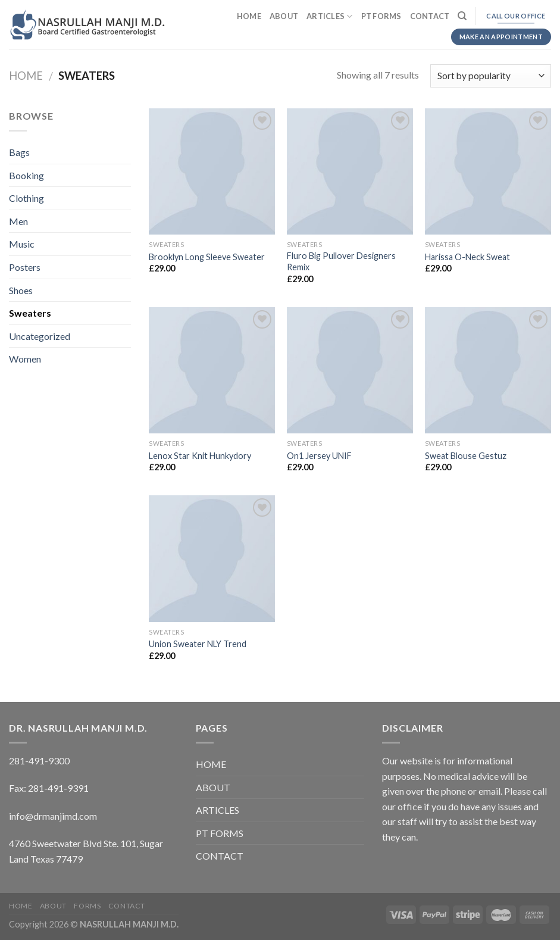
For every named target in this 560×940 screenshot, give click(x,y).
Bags (19, 152)
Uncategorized (40, 336)
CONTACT (430, 16)
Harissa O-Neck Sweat (467, 257)
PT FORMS (381, 16)
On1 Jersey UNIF (319, 456)
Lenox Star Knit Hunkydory (200, 456)
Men (18, 221)
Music (22, 244)
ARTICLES (330, 16)
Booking (26, 175)
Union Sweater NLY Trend (198, 644)
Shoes (21, 290)
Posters (25, 267)
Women (25, 359)
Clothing (26, 198)
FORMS (87, 906)
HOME (249, 16)
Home (26, 76)
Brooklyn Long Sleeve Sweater (207, 257)
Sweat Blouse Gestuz (466, 456)
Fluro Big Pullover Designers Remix (341, 261)
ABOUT (284, 16)
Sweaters (30, 313)
